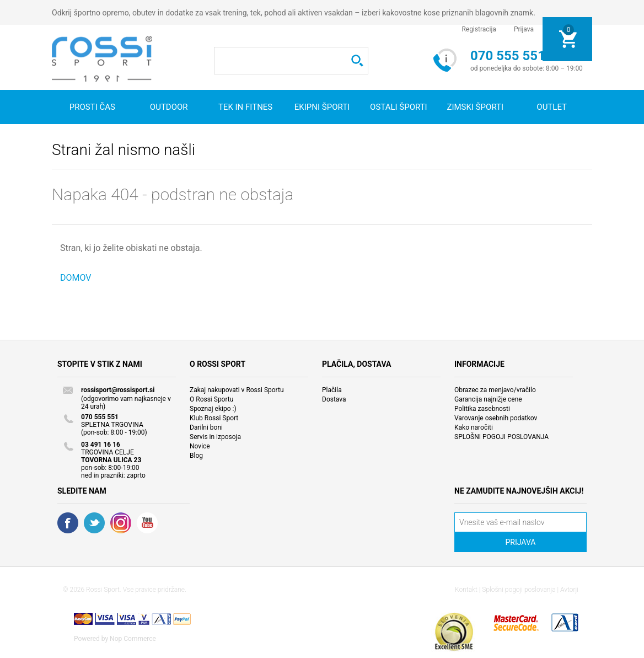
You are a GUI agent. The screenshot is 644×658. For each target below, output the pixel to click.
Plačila (332, 390)
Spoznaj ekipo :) (213, 409)
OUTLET (552, 107)
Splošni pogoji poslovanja (519, 590)
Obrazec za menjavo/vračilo (495, 390)
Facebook (68, 523)
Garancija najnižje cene (488, 399)
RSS (121, 523)
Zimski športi (475, 107)
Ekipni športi (322, 107)
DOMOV (76, 278)
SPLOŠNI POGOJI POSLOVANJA (501, 437)
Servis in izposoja (215, 437)
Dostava (334, 399)
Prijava (524, 29)
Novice (200, 446)
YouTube (147, 523)
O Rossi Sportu (211, 399)
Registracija (479, 29)
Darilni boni (206, 427)
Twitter (94, 523)
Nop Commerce (133, 639)
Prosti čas (92, 107)
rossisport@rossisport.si (118, 390)
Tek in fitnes (245, 107)
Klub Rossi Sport (214, 418)
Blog (196, 456)
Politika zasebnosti (482, 409)
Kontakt (466, 590)
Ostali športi (399, 107)
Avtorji (569, 590)
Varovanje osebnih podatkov (496, 418)
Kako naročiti (474, 427)
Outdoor (169, 107)
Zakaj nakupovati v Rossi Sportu (237, 390)
